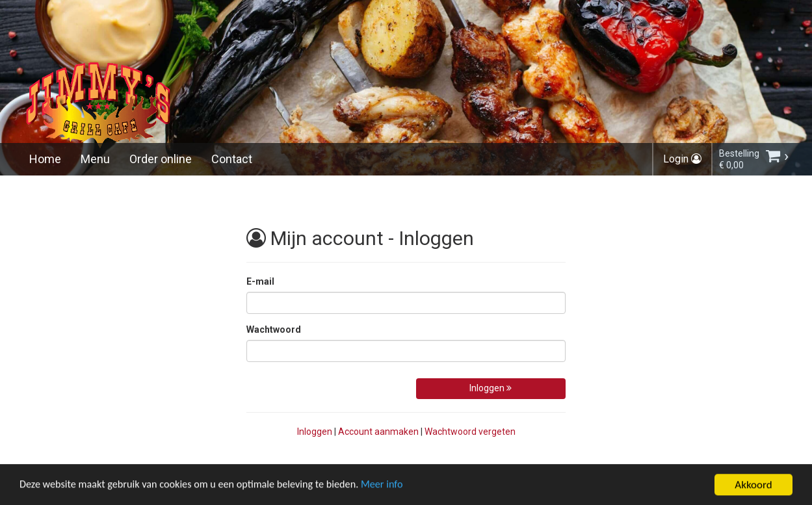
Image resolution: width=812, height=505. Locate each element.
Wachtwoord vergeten (470, 432)
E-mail (260, 281)
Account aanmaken (378, 432)
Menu (95, 159)
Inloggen (491, 388)
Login (682, 159)
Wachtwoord (274, 330)
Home (45, 159)
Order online (161, 159)
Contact (232, 159)
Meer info (400, 497)
